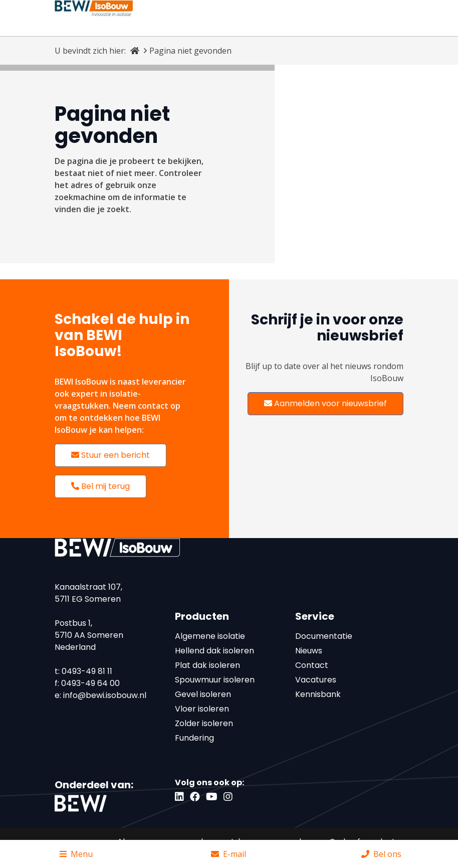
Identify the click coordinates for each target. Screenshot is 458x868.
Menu (76, 854)
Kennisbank (318, 694)
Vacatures (316, 680)
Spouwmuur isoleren (215, 680)
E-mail (228, 854)
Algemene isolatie (210, 636)
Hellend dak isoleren (214, 651)
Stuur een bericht (110, 455)
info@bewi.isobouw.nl (105, 695)
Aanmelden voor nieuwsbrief (325, 403)
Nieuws (309, 651)
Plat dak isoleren (207, 665)
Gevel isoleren (203, 694)
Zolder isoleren (204, 723)
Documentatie (324, 636)
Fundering (194, 738)
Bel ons (381, 854)
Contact (312, 665)
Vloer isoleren (202, 709)
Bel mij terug (100, 486)
